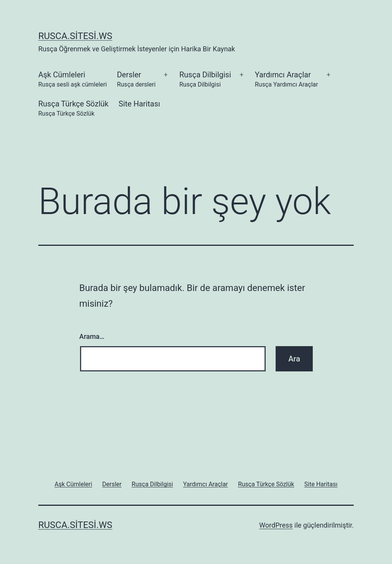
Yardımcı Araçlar (287, 80)
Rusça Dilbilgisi (205, 80)
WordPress (276, 525)
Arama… (92, 336)
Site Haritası (139, 104)
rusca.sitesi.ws (75, 36)
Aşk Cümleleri (73, 80)
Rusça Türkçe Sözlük (73, 109)
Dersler (136, 80)
